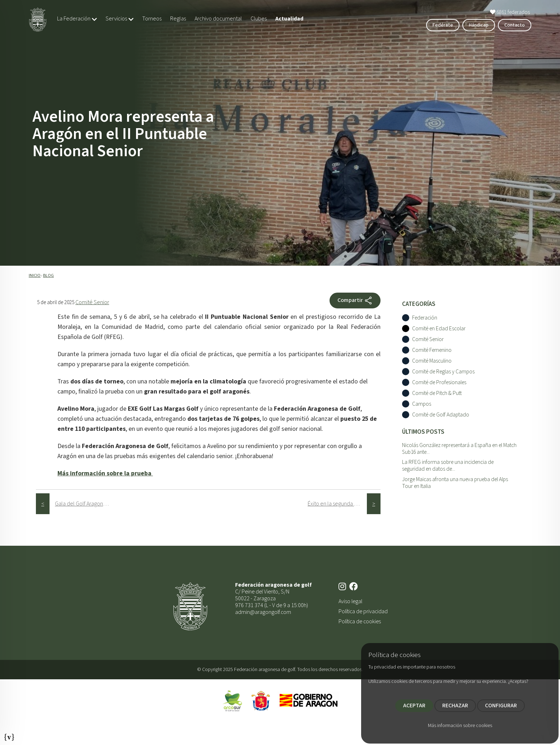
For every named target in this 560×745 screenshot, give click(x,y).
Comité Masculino (432, 361)
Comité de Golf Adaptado (441, 415)
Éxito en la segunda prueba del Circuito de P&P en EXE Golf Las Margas (337, 504)
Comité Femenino (432, 350)
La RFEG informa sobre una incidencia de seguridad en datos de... (448, 465)
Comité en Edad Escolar (439, 329)
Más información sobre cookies (460, 726)
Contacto (515, 25)
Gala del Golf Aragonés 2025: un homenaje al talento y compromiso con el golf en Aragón (85, 504)
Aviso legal (350, 601)
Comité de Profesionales (439, 383)
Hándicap (479, 25)
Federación (425, 318)
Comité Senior (92, 302)
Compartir (355, 301)
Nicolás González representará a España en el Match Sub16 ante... (459, 449)
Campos (422, 404)
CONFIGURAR (501, 706)
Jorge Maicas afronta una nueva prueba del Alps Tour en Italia (455, 483)
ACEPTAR (414, 706)
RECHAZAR (455, 706)
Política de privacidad (363, 611)
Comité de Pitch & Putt (437, 393)
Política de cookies (360, 621)
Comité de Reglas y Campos (443, 372)
